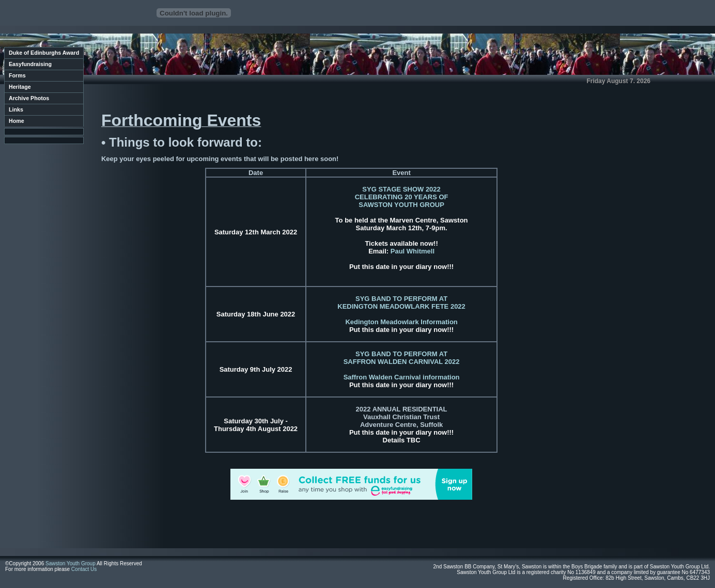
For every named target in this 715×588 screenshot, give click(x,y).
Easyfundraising (30, 64)
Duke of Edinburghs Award (44, 53)
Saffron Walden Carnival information (402, 377)
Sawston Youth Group (71, 563)
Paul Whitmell (413, 251)
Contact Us (84, 569)
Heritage (20, 87)
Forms (17, 75)
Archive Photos (29, 98)
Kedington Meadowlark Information (401, 322)
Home (17, 121)
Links (16, 109)
